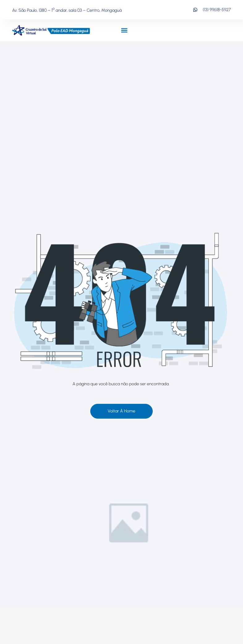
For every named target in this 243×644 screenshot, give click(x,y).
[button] (124, 30)
